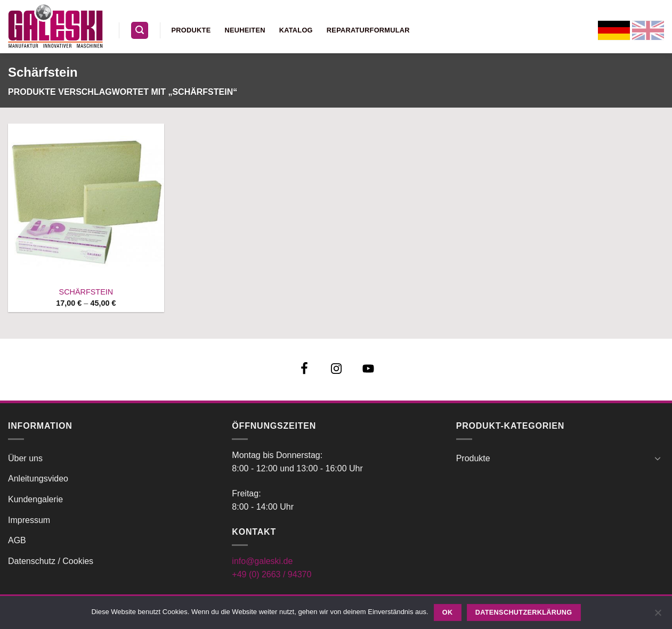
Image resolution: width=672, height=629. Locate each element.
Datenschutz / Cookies (51, 561)
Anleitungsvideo (38, 479)
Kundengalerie (35, 499)
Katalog (296, 30)
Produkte (191, 30)
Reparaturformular (368, 30)
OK (448, 612)
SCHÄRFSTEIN (86, 292)
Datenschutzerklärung (524, 612)
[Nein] (658, 616)
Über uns (25, 458)
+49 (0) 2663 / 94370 (272, 574)
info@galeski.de (262, 561)
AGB (17, 540)
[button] (140, 31)
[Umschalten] (658, 458)
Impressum (29, 520)
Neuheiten (245, 30)
